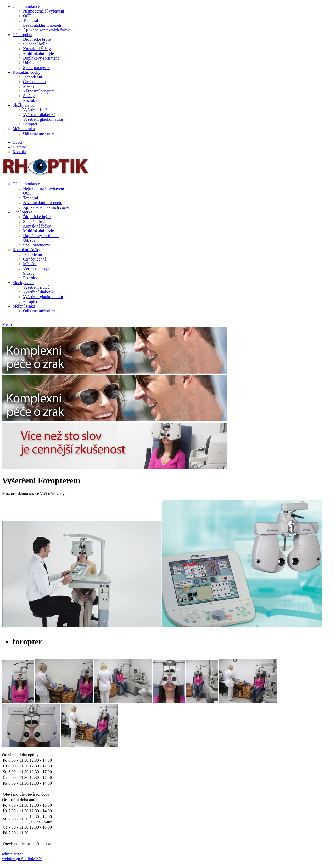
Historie (19, 147)
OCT (27, 16)
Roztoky (30, 100)
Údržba (29, 63)
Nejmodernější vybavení (44, 11)
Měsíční (30, 86)
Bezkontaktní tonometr (42, 25)
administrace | (14, 854)
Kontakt (19, 152)
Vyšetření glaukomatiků (43, 119)
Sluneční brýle (35, 44)
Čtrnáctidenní (34, 82)
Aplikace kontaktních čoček (46, 30)
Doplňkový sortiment (41, 58)
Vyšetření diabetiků (39, 115)
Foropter (30, 124)
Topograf (31, 21)
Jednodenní (33, 77)
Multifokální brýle (38, 53)
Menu (7, 324)
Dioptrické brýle (37, 39)
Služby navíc (23, 105)
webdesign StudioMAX (22, 859)
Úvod (17, 142)
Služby (29, 96)
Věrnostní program (39, 91)
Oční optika (22, 35)
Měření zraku (24, 129)
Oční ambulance (26, 6)
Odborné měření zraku (42, 133)
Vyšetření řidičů (36, 110)
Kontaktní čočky (37, 49)
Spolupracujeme (37, 68)
